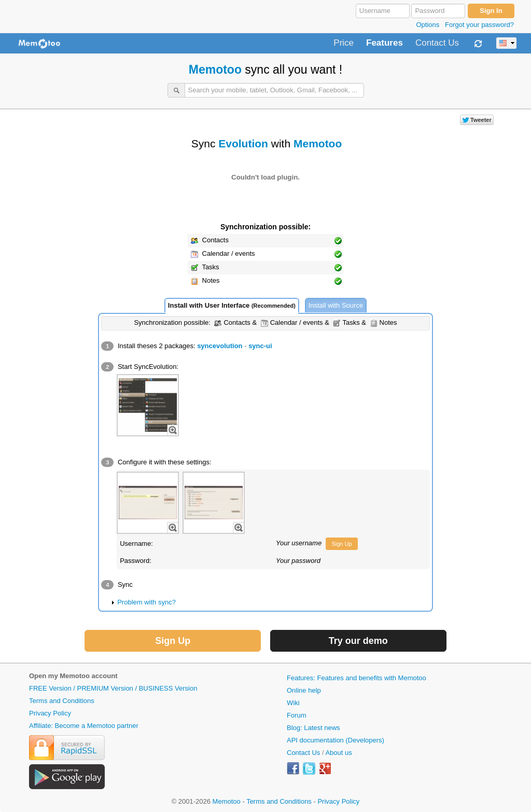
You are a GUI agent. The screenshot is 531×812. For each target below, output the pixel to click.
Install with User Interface (232, 305)
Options (428, 25)
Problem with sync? (146, 602)
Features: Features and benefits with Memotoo (357, 678)
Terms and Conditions (62, 701)
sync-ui (260, 346)
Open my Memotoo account (73, 676)
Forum (297, 715)
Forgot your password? (479, 25)
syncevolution (220, 346)
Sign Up (341, 544)
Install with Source (336, 305)
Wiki (293, 703)
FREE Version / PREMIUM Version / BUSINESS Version (113, 688)
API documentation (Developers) (336, 740)
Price (344, 43)
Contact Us (437, 43)
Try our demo (358, 641)
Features (385, 43)
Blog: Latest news (313, 728)
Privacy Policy (50, 713)
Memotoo (215, 70)
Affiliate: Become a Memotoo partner (84, 726)
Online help (304, 690)
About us (338, 753)
